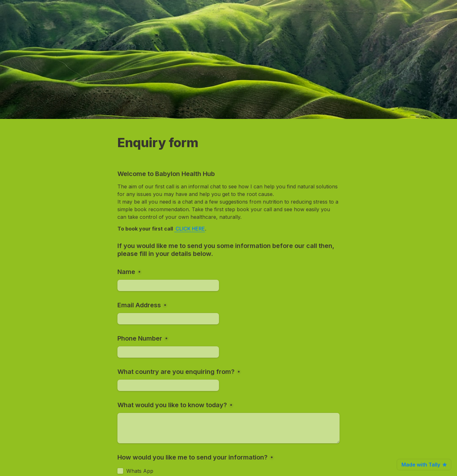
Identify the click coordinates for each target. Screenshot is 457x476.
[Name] (168, 285)
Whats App (140, 471)
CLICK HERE (190, 229)
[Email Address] (168, 319)
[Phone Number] (168, 352)
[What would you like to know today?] (228, 428)
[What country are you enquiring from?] (168, 385)
